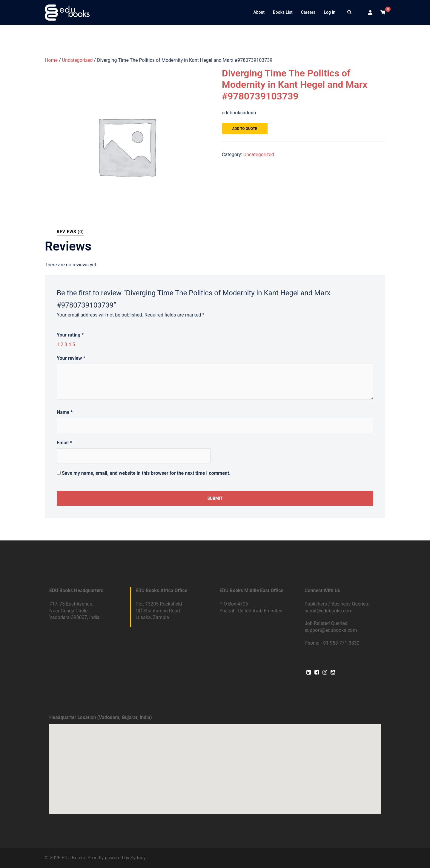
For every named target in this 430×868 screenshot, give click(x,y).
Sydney (138, 858)
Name (65, 412)
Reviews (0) (70, 232)
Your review (71, 358)
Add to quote (245, 129)
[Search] (349, 13)
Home (51, 60)
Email (64, 443)
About (259, 12)
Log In (330, 12)
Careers (308, 12)
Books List (283, 12)
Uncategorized (77, 60)
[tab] (70, 232)
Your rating (70, 335)
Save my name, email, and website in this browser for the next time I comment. (146, 473)
